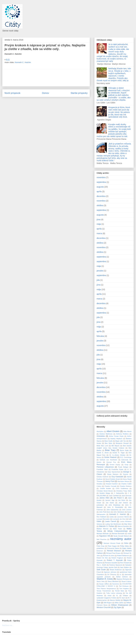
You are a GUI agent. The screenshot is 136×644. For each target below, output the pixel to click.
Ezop (127, 465)
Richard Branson (114, 551)
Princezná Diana (113, 548)
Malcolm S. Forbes (107, 526)
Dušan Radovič (110, 457)
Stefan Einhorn (122, 577)
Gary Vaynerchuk (114, 472)
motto (129, 534)
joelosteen (100, 505)
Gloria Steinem (113, 474)
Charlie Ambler (105, 488)
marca (99, 233)
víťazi (109, 596)
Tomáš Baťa (119, 591)
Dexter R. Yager (119, 453)
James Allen (104, 498)
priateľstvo (100, 548)
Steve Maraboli (113, 581)
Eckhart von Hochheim (108, 460)
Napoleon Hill (105, 536)
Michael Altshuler (103, 534)
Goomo (126, 474)
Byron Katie (124, 450)
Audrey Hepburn (116, 439)
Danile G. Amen (103, 453)
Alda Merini (127, 431)
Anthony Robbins (122, 434)
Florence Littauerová (105, 467)
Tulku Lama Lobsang (114, 593)
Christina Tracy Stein (124, 491)
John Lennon (127, 510)
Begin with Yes (121, 441)
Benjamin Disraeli (122, 443)
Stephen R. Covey (105, 579)
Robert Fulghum (117, 558)
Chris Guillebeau (122, 488)
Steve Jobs (101, 581)
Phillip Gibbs (124, 546)
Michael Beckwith (118, 534)
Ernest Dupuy (115, 465)
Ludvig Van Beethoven (113, 524)
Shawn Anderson (116, 570)
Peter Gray (101, 546)
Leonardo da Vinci (119, 519)
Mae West (128, 524)
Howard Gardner (112, 484)
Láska (112, 517)
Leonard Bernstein (103, 519)
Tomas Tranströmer (104, 591)
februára (100, 336)
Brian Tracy (110, 450)
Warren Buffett (115, 600)
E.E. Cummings (126, 457)
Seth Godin (101, 570)
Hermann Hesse (123, 481)
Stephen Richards (123, 579)
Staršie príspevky (79, 93)
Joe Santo (110, 503)
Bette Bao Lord (102, 446)
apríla (99, 191)
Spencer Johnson (110, 572)
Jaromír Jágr (110, 500)
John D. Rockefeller (115, 507)
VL (117, 596)
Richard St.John (109, 556)
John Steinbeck (119, 512)
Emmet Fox (111, 462)
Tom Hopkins (124, 589)
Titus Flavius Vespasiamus (106, 589)
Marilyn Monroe (102, 529)
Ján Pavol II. (119, 498)
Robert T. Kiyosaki (115, 560)
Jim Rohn (122, 500)
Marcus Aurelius (123, 526)
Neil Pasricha (102, 539)
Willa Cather (119, 603)
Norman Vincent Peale (112, 543)
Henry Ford (110, 481)
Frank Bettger (123, 467)
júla (98, 280)
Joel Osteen (123, 503)
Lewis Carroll (110, 521)
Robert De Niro (102, 558)
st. (120, 574)
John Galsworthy (112, 510)
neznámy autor (121, 539)
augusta (100, 187)
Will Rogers (108, 603)
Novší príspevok (12, 93)
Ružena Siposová (116, 565)
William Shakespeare (120, 605)
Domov (45, 93)
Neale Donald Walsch (121, 536)
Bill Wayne (116, 446)
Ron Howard (125, 563)
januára (100, 271)
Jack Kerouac (127, 496)
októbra (100, 205)
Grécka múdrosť (102, 477)
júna (98, 220)
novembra (101, 177)
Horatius (100, 484)
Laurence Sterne (123, 517)
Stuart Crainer (126, 581)
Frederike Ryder (117, 469)
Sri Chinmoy (112, 574)
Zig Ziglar (117, 607)
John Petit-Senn (105, 512)
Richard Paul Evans (113, 553)
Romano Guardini (111, 563)
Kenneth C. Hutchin (23, 62)
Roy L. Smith (101, 565)
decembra (101, 196)
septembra (101, 182)
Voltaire (125, 596)
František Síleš (102, 469)
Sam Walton (125, 567)
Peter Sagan (112, 546)
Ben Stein (109, 443)
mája (99, 224)
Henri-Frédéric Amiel (113, 479)
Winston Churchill (104, 607)
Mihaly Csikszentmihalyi (118, 531)
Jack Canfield (114, 496)
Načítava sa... (8, 625)
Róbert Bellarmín (123, 556)
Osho (126, 543)
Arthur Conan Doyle (116, 436)
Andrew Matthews (106, 434)
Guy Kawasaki (117, 477)
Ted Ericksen (124, 586)
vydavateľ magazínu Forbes (106, 598)
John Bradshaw (114, 505)
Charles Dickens (126, 486)
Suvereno (116, 584)
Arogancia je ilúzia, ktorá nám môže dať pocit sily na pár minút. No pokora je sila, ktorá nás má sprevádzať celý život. (119, 112)
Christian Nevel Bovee (105, 491)
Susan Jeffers (104, 584)
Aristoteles (101, 436)
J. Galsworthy (119, 493)
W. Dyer (122, 598)
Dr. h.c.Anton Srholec (117, 455)
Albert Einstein (113, 431)
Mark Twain (118, 529)
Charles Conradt (110, 486)
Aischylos (100, 431)
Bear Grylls (109, 441)
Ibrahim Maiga (105, 493)
